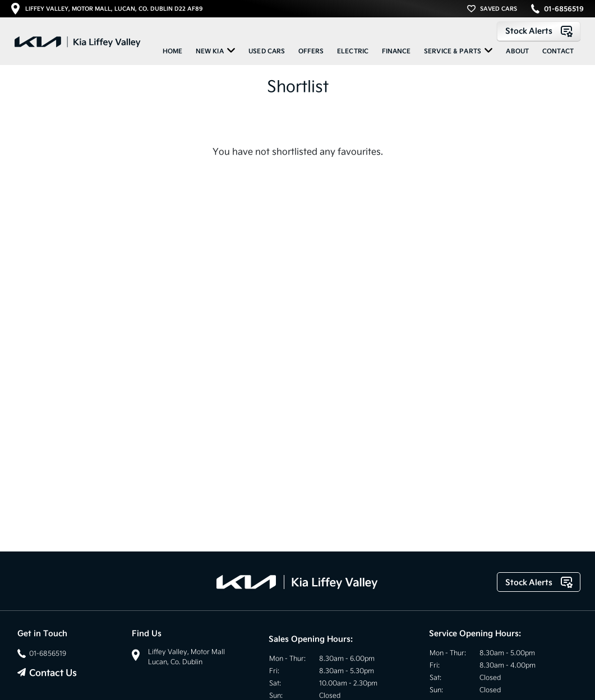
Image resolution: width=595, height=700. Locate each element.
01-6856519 (564, 9)
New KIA (216, 50)
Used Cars (267, 51)
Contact (558, 51)
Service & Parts (458, 50)
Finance (396, 51)
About (517, 51)
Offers (311, 51)
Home (173, 51)
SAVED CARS (499, 9)
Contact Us (53, 673)
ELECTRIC (353, 51)
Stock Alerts (539, 31)
